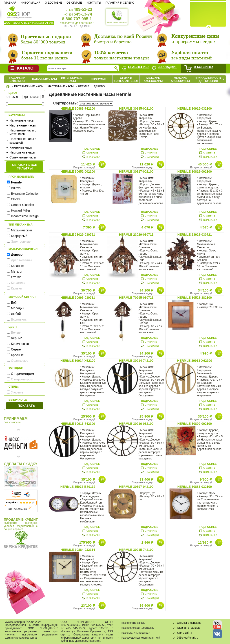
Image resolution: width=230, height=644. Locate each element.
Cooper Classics (22, 205)
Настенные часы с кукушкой (23, 141)
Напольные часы (22, 120)
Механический (21, 230)
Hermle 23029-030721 (78, 235)
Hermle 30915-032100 (195, 108)
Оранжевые (20, 361)
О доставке (53, 3)
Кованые (17, 266)
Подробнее (91, 149)
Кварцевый (19, 236)
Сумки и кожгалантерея (126, 79)
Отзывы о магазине (189, 623)
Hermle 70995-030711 (78, 298)
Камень (16, 288)
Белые (16, 332)
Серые (16, 349)
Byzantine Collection (25, 194)
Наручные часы (44, 79)
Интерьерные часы (72, 79)
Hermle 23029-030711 (136, 235)
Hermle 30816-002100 (195, 172)
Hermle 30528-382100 (195, 298)
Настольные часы (22, 152)
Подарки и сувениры (17, 79)
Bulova (16, 188)
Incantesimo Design (25, 216)
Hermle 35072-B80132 (78, 487)
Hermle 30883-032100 (195, 487)
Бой (14, 303)
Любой (16, 314)
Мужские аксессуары (153, 79)
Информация (31, 3)
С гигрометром (22, 379)
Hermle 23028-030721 (195, 235)
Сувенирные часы (23, 157)
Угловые (17, 392)
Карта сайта (185, 633)
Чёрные (17, 338)
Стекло (16, 277)
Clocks (16, 199)
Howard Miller (21, 210)
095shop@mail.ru (188, 638)
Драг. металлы (22, 260)
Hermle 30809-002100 (195, 424)
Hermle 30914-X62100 (78, 361)
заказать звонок (117, 17)
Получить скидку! (84, 167)
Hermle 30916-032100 (136, 424)
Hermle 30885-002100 (136, 108)
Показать (26, 406)
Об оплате (74, 3)
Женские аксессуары (180, 79)
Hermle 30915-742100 (136, 550)
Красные (17, 355)
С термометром (22, 374)
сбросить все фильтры (25, 167)
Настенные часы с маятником (23, 132)
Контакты (94, 3)
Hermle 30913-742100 (78, 424)
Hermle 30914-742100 (136, 361)
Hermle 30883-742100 (78, 108)
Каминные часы (21, 147)
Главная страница (188, 628)
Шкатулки (99, 79)
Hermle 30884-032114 (78, 550)
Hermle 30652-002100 (78, 172)
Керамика (18, 283)
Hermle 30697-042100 (136, 487)
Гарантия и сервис (120, 3)
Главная (10, 3)
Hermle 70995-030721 (136, 298)
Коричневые (20, 344)
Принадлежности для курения (208, 79)
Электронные (21, 242)
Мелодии (18, 308)
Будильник (19, 319)
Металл (17, 271)
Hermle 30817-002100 (136, 172)
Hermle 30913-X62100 (195, 361)
